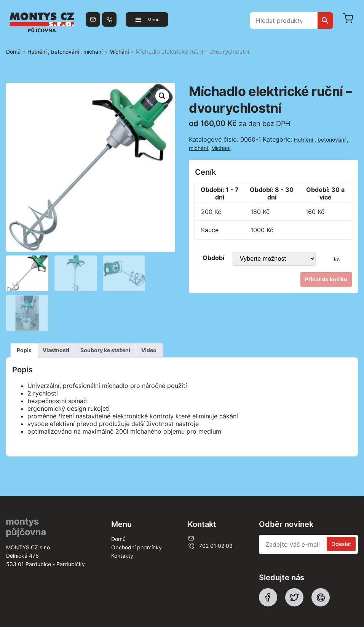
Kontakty (122, 556)
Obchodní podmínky (136, 547)
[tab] (24, 350)
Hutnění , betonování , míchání (65, 52)
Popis (24, 350)
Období (213, 258)
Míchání (119, 52)
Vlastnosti (56, 350)
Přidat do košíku (326, 279)
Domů (13, 52)
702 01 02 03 (210, 546)
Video (149, 350)
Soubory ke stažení (105, 350)
